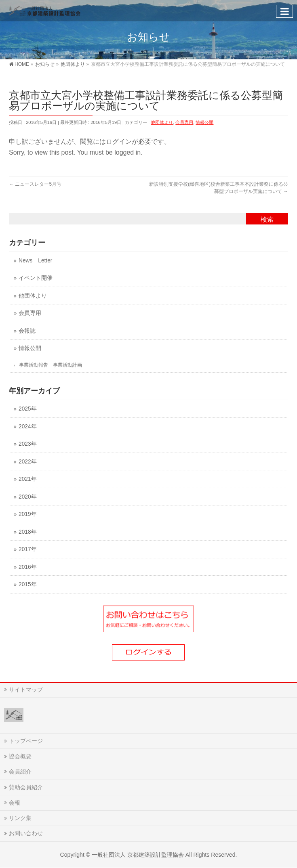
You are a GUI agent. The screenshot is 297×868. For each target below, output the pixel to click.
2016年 (27, 567)
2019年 (27, 514)
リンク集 (20, 818)
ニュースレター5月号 (35, 184)
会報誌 (27, 331)
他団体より (162, 122)
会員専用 (184, 122)
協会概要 (20, 756)
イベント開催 (36, 278)
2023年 (27, 444)
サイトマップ (26, 690)
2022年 (27, 462)
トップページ (26, 741)
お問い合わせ (26, 833)
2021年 (27, 479)
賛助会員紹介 (26, 787)
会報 (15, 803)
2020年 (27, 497)
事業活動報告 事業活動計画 (51, 365)
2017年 (27, 549)
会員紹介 (20, 772)
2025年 (27, 409)
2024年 (27, 427)
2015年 (27, 584)
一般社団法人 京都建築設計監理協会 (138, 855)
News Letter (35, 261)
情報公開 (204, 122)
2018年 (27, 532)
